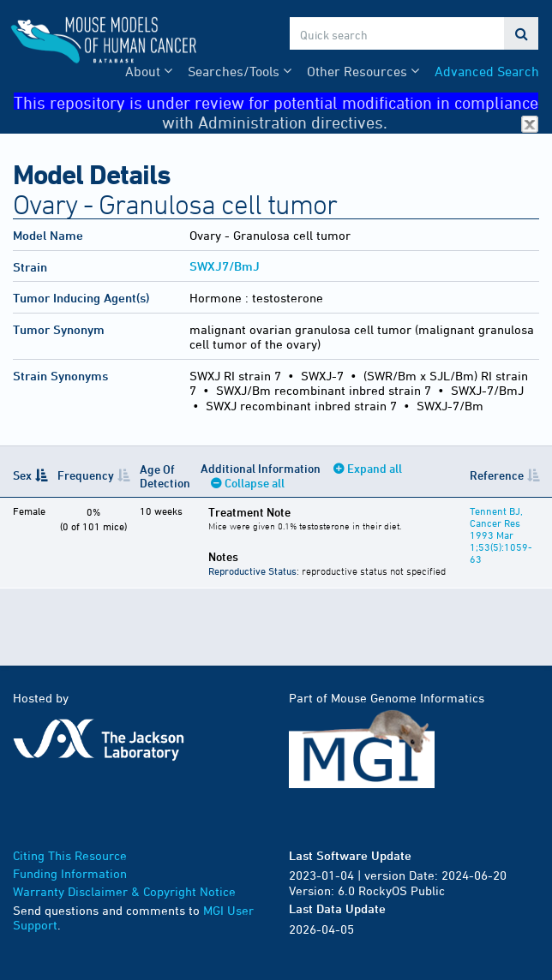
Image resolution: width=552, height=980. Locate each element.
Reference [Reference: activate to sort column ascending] (497, 475)
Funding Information (70, 873)
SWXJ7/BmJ (225, 266)
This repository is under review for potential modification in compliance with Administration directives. (276, 102)
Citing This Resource (70, 855)
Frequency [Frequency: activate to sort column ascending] (86, 475)
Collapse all (255, 483)
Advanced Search (487, 71)
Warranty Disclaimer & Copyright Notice (124, 891)
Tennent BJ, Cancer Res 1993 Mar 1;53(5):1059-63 (501, 535)
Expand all (375, 468)
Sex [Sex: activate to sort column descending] (22, 475)
